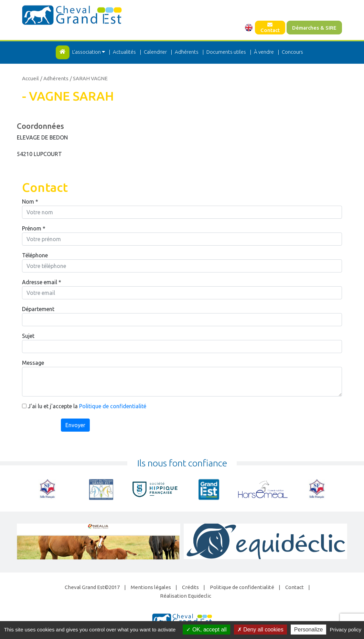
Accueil (30, 78)
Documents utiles (226, 52)
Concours (292, 52)
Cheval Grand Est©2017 (92, 587)
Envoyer (75, 425)
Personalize (309, 630)
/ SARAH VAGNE (89, 78)
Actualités (124, 52)
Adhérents (187, 52)
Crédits (190, 587)
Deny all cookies (260, 630)
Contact (270, 28)
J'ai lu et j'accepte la (84, 406)
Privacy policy (346, 630)
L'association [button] (89, 52)
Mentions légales (151, 587)
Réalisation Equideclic (186, 596)
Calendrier (155, 52)
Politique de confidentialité (113, 406)
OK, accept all (206, 630)
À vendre (264, 52)
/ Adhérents (54, 78)
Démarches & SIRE (314, 28)
